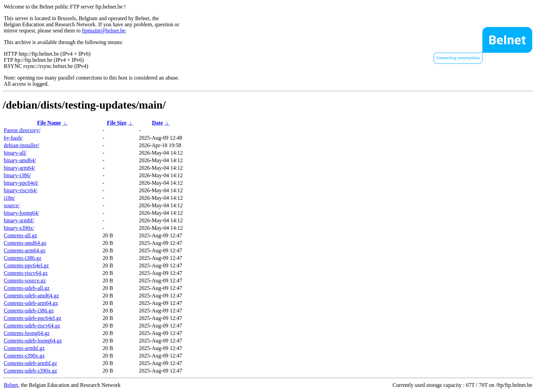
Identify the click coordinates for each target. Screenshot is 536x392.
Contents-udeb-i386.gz (29, 311)
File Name (49, 123)
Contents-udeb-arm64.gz (31, 303)
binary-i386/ (17, 175)
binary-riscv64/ (21, 190)
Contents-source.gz (25, 281)
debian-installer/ (22, 145)
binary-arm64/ (19, 168)
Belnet (11, 385)
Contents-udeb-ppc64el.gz (32, 318)
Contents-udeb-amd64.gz (31, 296)
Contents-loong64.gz (27, 333)
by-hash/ (13, 138)
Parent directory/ (22, 130)
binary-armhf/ (19, 220)
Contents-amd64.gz (25, 243)
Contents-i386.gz (23, 258)
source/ (12, 205)
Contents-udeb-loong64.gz (33, 341)
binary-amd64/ (20, 160)
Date (158, 123)
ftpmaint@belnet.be (104, 31)
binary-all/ (15, 153)
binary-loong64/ (21, 213)
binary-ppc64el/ (21, 183)
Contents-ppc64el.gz (26, 265)
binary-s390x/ (19, 228)
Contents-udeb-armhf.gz (30, 363)
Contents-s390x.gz (24, 356)
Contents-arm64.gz (25, 250)
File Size (116, 123)
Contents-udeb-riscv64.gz (32, 326)
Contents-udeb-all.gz (27, 288)
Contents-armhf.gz (24, 348)
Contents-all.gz (20, 235)
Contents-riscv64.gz (26, 273)
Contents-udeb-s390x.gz (30, 371)
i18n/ (9, 198)
